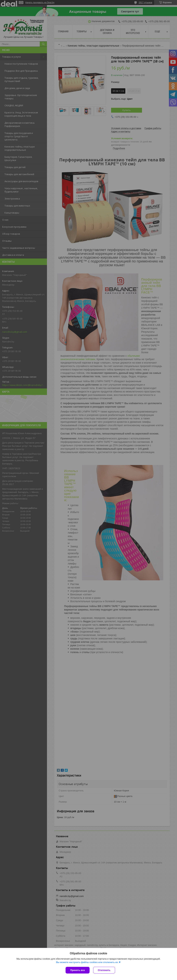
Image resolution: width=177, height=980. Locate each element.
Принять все (78, 970)
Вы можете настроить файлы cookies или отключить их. (87, 962)
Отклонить (104, 970)
